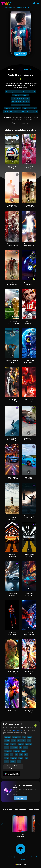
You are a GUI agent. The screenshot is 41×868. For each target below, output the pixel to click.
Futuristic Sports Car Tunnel (29, 556)
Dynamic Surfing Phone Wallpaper (12, 439)
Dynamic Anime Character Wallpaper (29, 711)
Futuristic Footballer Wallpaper (29, 284)
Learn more (20, 798)
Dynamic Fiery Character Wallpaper (12, 400)
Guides (23, 859)
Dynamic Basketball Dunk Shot (12, 361)
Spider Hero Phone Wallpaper (12, 633)
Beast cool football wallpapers (21, 98)
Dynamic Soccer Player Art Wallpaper (29, 400)
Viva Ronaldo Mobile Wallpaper (29, 167)
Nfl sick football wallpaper (20, 95)
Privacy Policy (35, 857)
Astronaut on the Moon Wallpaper (29, 361)
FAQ (18, 859)
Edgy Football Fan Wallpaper (29, 322)
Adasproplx (26, 69)
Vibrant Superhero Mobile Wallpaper (12, 672)
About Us (11, 857)
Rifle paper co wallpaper (29, 108)
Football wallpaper (23, 8)
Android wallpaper (17, 731)
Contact (4, 857)
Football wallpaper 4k (29, 92)
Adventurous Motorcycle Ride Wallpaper (12, 518)
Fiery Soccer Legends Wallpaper (12, 284)
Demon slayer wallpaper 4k (13, 108)
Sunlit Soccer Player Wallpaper (12, 206)
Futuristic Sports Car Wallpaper (12, 556)
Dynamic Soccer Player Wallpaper (29, 245)
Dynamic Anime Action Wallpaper (29, 672)
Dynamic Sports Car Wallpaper (12, 594)
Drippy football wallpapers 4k (21, 102)
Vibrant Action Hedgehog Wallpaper (12, 711)
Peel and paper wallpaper (11, 111)
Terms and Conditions (22, 857)
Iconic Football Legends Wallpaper (29, 206)
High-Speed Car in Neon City (29, 594)
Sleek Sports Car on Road (29, 478)
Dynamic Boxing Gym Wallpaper (29, 517)
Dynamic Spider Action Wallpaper (29, 633)
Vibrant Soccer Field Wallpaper (12, 167)
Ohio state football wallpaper (20, 105)
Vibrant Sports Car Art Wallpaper (12, 478)
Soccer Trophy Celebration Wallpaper (12, 322)
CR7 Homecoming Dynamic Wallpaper (12, 245)
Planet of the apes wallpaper (29, 111)
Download (21, 54)
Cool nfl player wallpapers (13, 92)
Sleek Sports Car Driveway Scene (29, 439)
